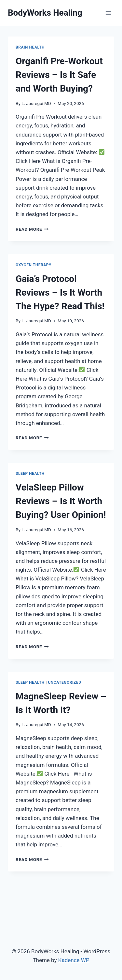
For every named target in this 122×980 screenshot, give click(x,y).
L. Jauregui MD (36, 103)
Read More (32, 229)
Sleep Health (30, 474)
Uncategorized (64, 682)
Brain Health (30, 47)
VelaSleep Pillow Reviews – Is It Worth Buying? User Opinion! (61, 501)
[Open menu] (108, 13)
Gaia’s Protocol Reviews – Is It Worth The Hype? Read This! (60, 293)
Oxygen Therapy (34, 265)
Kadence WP (74, 960)
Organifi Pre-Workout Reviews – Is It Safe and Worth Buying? (59, 75)
